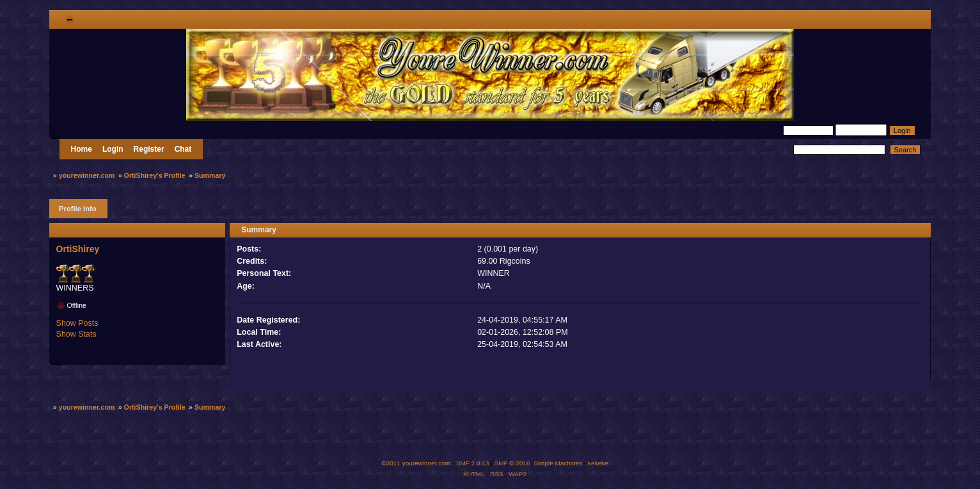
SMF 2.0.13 (473, 463)
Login (113, 149)
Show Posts (77, 323)
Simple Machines (558, 463)
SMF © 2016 (512, 463)
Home (82, 149)
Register (149, 149)
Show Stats (76, 334)
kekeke (598, 463)
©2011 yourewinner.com (416, 463)
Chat (183, 149)
